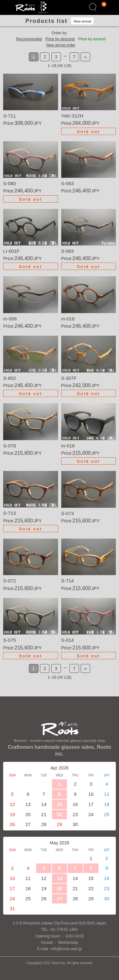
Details (31, 100)
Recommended (29, 39)
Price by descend (60, 39)
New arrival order (61, 45)
